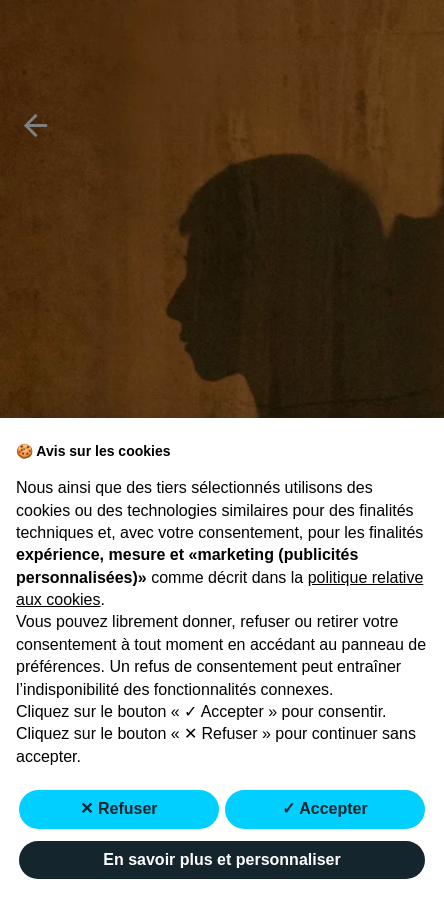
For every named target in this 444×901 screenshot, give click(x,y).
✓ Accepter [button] (324, 808)
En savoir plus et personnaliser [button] (221, 859)
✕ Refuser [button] (118, 808)
